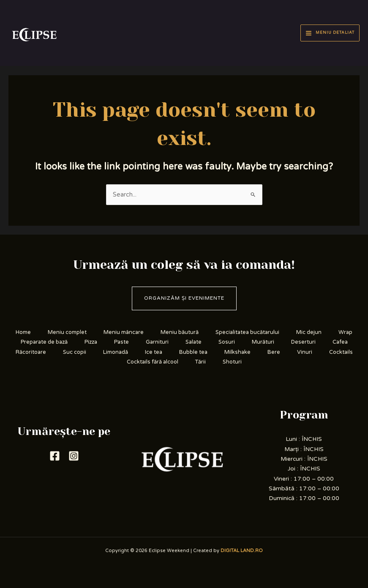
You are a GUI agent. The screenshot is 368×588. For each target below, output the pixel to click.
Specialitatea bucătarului (247, 332)
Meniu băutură (180, 332)
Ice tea (154, 352)
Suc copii (75, 352)
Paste (121, 342)
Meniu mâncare (124, 332)
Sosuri (227, 342)
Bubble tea (193, 352)
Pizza (91, 342)
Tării (200, 362)
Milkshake (237, 352)
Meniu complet (67, 332)
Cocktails (341, 352)
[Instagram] (74, 456)
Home (23, 332)
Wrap (345, 332)
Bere (274, 352)
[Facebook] (55, 456)
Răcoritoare (31, 352)
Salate (194, 342)
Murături (263, 342)
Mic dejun (309, 332)
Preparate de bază (44, 342)
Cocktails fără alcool (153, 362)
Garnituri (157, 342)
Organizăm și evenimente (184, 298)
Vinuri (305, 352)
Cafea (340, 342)
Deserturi (303, 342)
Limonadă (116, 352)
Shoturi (232, 362)
